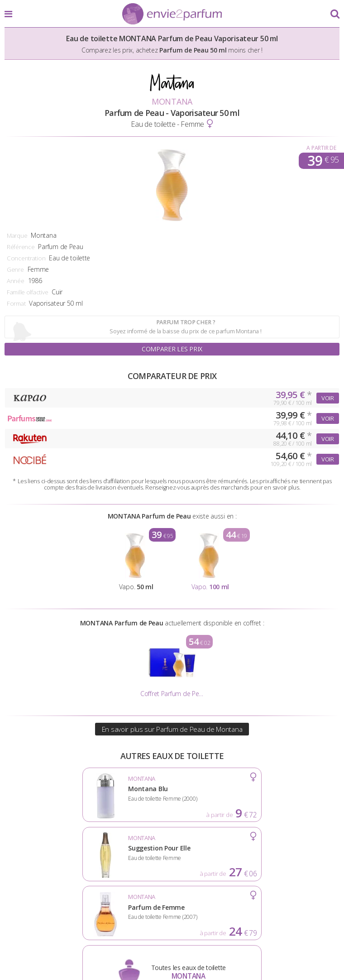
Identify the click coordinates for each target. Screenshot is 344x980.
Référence (21, 247)
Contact (172, 918)
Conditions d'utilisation (172, 904)
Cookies (245, 904)
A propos (97, 904)
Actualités (50, 904)
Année (16, 281)
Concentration (26, 258)
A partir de (321, 148)
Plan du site (292, 904)
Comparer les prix (172, 349)
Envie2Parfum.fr (172, 14)
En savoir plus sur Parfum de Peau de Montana (172, 729)
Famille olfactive (27, 292)
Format (16, 303)
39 (323, 161)
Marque (17, 235)
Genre (15, 269)
